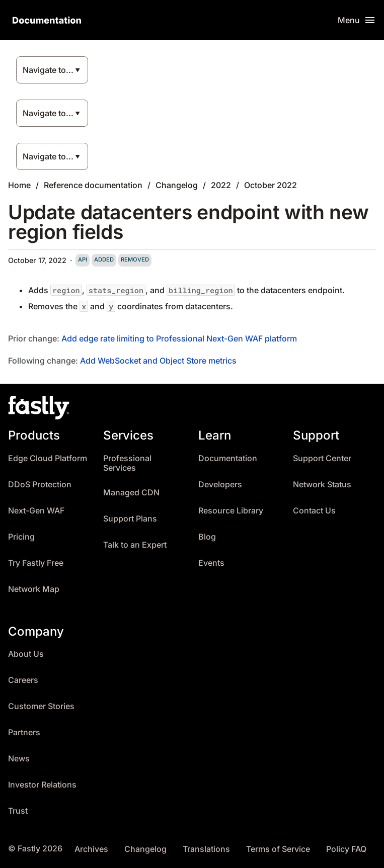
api (83, 259)
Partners (24, 732)
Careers (23, 680)
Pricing (21, 537)
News (19, 759)
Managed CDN (131, 493)
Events (211, 563)
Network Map (34, 589)
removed (135, 259)
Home (19, 185)
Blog (207, 537)
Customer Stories (41, 706)
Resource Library (231, 511)
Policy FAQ (346, 849)
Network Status (322, 485)
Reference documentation (93, 185)
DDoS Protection (40, 485)
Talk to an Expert (135, 545)
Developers (220, 485)
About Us (26, 654)
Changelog (177, 185)
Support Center (322, 458)
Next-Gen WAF (36, 511)
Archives (91, 849)
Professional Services (127, 463)
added (104, 259)
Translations (206, 849)
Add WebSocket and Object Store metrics (158, 361)
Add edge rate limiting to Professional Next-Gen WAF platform (179, 338)
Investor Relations (42, 785)
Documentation (228, 458)
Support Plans (130, 519)
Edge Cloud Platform (48, 458)
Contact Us (314, 511)
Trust (18, 811)
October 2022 (271, 185)
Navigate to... (48, 70)
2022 (221, 185)
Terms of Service (278, 849)
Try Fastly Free (36, 563)
